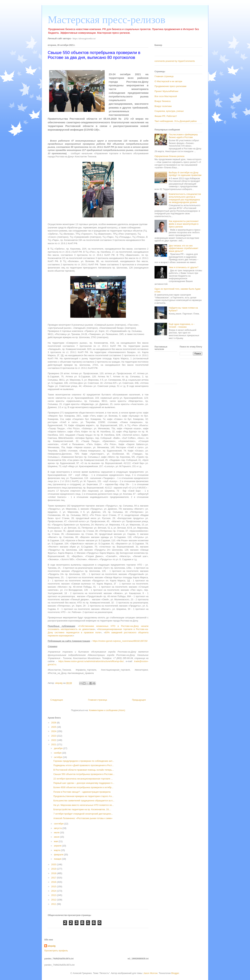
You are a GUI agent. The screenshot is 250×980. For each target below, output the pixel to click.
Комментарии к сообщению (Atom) (107, 710)
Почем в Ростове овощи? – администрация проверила (82, 792)
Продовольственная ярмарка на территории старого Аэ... (83, 796)
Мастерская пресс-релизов (107, 20)
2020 (54, 864)
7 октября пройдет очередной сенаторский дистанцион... (83, 814)
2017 (54, 878)
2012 (54, 900)
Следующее (57, 700)
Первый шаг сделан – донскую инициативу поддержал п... (84, 783)
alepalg (52, 946)
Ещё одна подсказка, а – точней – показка (182, 325)
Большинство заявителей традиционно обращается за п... (84, 801)
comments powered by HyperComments (175, 61)
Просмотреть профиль (56, 951)
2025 (54, 727)
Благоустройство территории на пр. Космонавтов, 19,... (82, 809)
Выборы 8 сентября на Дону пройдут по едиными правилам (185, 174)
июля (57, 832)
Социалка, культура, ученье (169, 111)
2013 (54, 895)
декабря (59, 748)
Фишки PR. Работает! (166, 116)
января (58, 859)
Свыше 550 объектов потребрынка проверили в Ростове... (84, 774)
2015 (54, 886)
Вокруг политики (163, 106)
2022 (54, 740)
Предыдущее (139, 700)
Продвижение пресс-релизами (170, 86)
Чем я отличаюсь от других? (184, 267)
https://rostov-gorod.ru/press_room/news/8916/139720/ (120, 641)
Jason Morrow (150, 973)
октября (58, 757)
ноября (58, 753)
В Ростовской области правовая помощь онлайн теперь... (84, 770)
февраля (59, 855)
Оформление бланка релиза (169, 156)
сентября (59, 824)
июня (57, 837)
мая (56, 841)
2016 (54, 882)
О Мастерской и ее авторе (168, 81)
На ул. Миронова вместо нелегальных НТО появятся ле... (84, 805)
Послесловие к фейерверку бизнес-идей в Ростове (183, 136)
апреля (58, 846)
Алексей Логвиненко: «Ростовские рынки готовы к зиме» (83, 818)
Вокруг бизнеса (162, 101)
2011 (54, 904)
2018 (54, 873)
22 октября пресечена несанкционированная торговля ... (83, 779)
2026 (54, 723)
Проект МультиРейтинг (166, 91)
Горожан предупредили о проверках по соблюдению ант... (84, 761)
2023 (54, 736)
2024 (54, 731)
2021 (54, 744)
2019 (54, 869)
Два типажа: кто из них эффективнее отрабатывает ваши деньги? (184, 248)
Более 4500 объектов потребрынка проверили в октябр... (83, 787)
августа (58, 828)
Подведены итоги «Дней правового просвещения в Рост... (83, 765)
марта (57, 850)
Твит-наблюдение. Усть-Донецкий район (176, 121)
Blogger (175, 973)
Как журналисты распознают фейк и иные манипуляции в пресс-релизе (184, 224)
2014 (54, 891)
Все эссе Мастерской (166, 96)
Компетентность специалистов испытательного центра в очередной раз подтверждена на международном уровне (185, 198)
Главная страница (97, 700)
